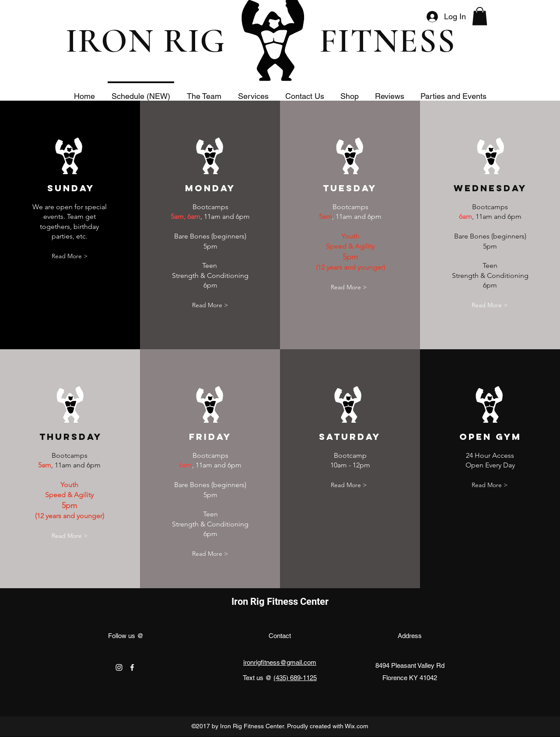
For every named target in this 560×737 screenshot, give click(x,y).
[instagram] (119, 667)
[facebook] (132, 667)
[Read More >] (70, 257)
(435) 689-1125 (295, 678)
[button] (480, 16)
